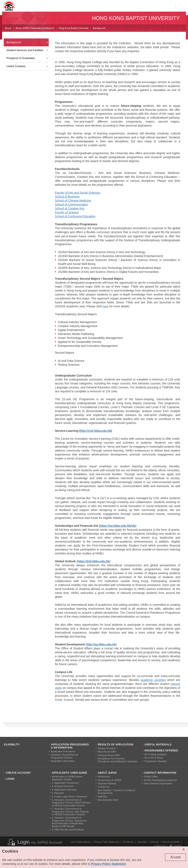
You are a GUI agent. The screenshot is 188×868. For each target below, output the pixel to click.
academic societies (153, 680)
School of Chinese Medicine (73, 201)
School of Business (67, 197)
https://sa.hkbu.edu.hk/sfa (118, 526)
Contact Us (159, 846)
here (106, 306)
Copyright (142, 842)
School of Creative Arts (70, 208)
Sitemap (154, 842)
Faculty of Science (67, 212)
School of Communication (72, 204)
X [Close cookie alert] (184, 849)
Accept (175, 857)
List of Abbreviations (80, 842)
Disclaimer (128, 842)
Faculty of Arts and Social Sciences (78, 193)
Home (8, 28)
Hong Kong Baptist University (74, 28)
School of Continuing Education (75, 216)
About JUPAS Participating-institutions (35, 28)
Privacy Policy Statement (107, 842)
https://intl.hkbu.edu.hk (93, 561)
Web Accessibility (171, 842)
